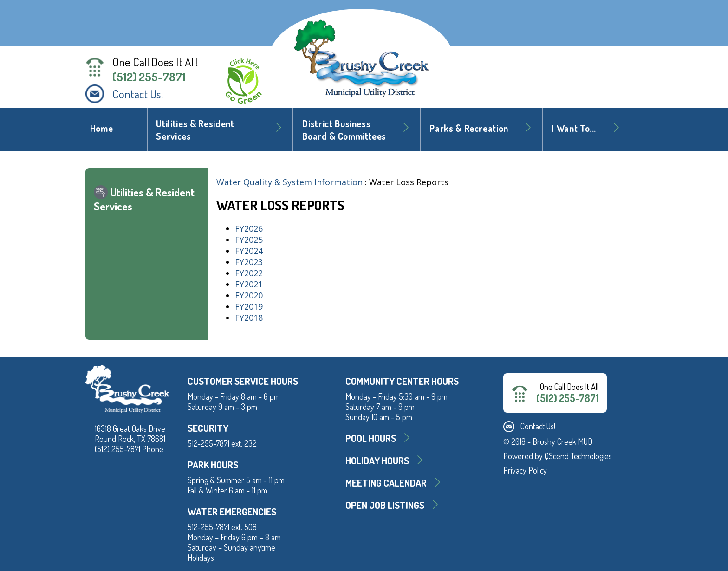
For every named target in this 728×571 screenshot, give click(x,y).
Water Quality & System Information (289, 182)
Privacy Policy (525, 470)
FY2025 (249, 240)
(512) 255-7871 (149, 77)
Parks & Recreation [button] (469, 128)
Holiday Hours (377, 460)
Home (102, 128)
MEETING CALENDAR (386, 483)
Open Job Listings (385, 505)
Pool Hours (371, 438)
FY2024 (249, 251)
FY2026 (249, 228)
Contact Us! (138, 94)
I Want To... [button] (574, 128)
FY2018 (249, 318)
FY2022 (249, 273)
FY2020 (249, 295)
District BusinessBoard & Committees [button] (344, 130)
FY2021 (249, 284)
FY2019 (249, 306)
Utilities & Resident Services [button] (195, 130)
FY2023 (249, 262)
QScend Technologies (578, 456)
